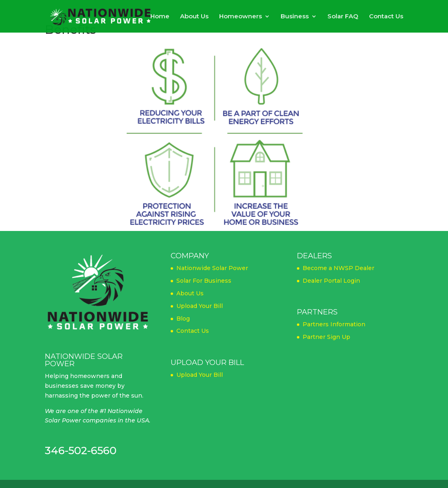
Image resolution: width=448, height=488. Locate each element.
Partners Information (334, 324)
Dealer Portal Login (331, 281)
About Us (194, 17)
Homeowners (240, 17)
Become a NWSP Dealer (338, 268)
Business (295, 17)
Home (160, 17)
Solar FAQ (343, 17)
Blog (183, 319)
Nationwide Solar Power (212, 268)
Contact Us (386, 17)
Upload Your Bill (200, 306)
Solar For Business (204, 281)
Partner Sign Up (326, 337)
